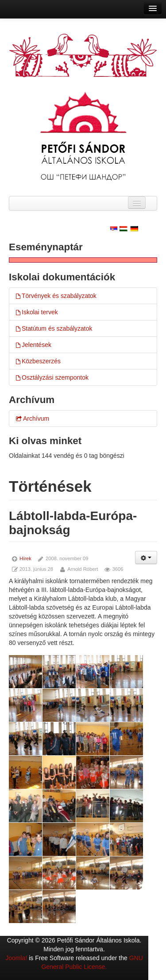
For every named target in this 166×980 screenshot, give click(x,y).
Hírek (25, 558)
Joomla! (16, 958)
